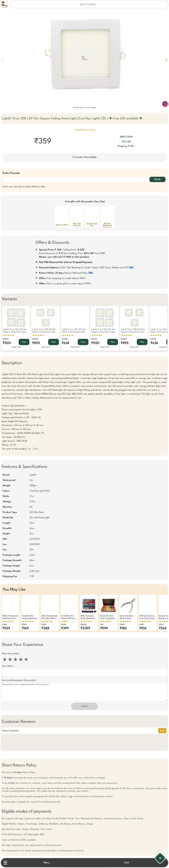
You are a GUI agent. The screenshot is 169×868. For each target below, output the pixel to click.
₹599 (104, 628)
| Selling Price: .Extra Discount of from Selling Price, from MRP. (72, 253)
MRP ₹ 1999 (126, 137)
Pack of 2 (75, 347)
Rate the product (11, 654)
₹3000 (84, 625)
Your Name (7, 666)
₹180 (123, 628)
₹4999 (6, 339)
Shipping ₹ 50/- (126, 146)
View (24, 342)
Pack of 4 (16, 347)
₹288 (45, 628)
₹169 (25, 628)
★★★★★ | (85, 130)
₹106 (143, 628)
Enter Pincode (11, 173)
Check (157, 179)
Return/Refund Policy (66, 273)
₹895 (36, 343)
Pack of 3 (46, 347)
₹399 (65, 628)
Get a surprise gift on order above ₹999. (65, 284)
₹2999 (65, 339)
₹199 (142, 625)
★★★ (64, 622)
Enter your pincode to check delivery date (24, 187)
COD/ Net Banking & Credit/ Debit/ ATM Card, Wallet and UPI (86, 268)
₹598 (5, 625)
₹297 (44, 625)
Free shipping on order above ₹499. (62, 278)
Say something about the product (19, 680)
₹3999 (35, 339)
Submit (84, 706)
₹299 (24, 625)
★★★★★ (8, 335)
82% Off (126, 142)
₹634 (65, 343)
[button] (166, 60)
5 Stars (92, 130)
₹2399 (85, 628)
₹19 (102, 625)
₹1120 (7, 343)
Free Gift (67, 847)
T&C (131, 268)
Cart (127, 863)
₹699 (64, 625)
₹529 (6, 628)
